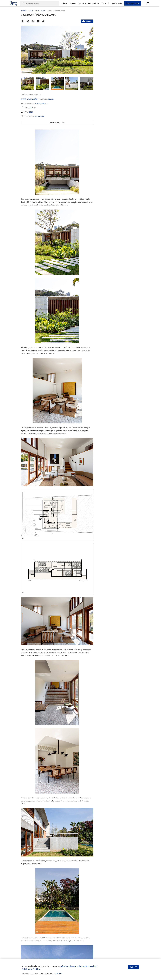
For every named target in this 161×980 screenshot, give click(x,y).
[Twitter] (28, 21)
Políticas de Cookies (31, 969)
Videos (103, 3)
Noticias (96, 3)
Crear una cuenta (133, 3)
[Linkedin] (33, 21)
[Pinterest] (43, 21)
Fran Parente (39, 116)
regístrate (59, 974)
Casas (23, 99)
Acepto (134, 967)
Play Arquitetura (41, 103)
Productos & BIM (84, 3)
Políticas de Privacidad (87, 966)
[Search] (43, 3)
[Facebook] (23, 21)
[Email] (38, 21)
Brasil (51, 99)
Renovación (32, 99)
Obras (64, 3)
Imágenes (72, 3)
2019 (31, 112)
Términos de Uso (68, 966)
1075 (31, 108)
